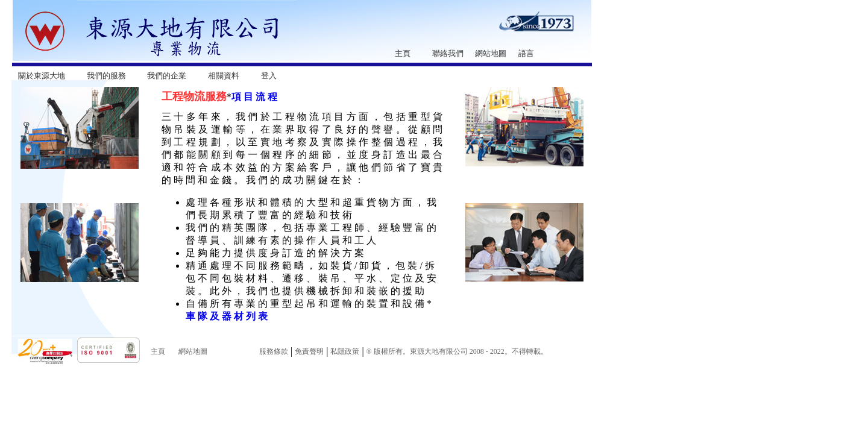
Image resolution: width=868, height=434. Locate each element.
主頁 (403, 53)
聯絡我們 (448, 53)
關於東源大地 (42, 76)
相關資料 (224, 76)
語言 (526, 53)
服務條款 (274, 351)
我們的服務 (106, 76)
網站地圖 (491, 53)
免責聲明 (309, 351)
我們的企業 (167, 76)
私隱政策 (345, 351)
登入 (269, 76)
